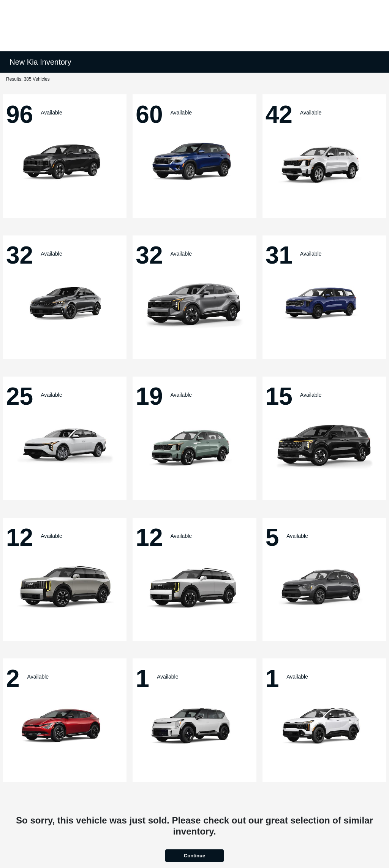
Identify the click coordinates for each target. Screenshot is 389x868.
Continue (194, 856)
